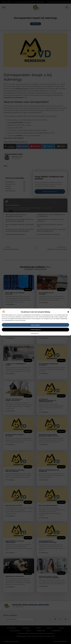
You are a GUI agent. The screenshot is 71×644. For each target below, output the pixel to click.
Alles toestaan (36, 325)
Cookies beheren (36, 330)
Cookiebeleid (35, 333)
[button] (68, 312)
